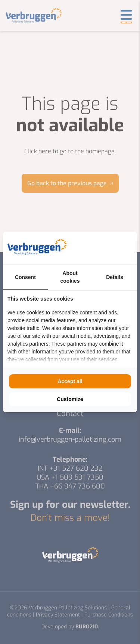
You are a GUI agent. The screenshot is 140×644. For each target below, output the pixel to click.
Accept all (70, 381)
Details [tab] (115, 277)
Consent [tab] (25, 277)
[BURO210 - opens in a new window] (105, 248)
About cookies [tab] (70, 277)
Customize (70, 399)
